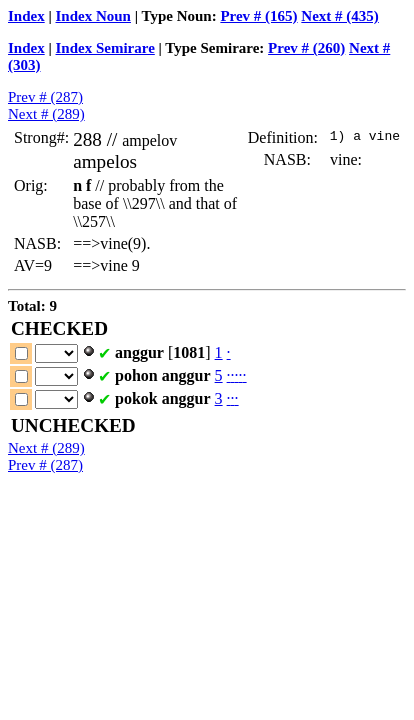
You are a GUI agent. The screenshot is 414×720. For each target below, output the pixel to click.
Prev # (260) (306, 48)
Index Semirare (105, 48)
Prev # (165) (258, 16)
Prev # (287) (45, 97)
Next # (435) (339, 16)
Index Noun (93, 16)
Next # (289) (46, 114)
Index (26, 16)
